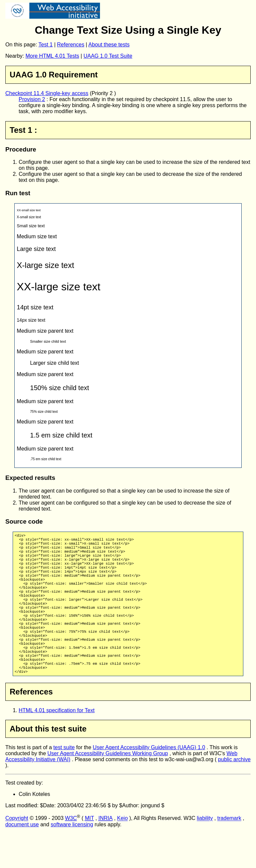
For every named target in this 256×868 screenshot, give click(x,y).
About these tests (109, 45)
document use (22, 859)
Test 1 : (23, 130)
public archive (234, 794)
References (71, 45)
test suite (64, 782)
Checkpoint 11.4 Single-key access (47, 93)
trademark (229, 853)
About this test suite (48, 764)
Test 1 (45, 45)
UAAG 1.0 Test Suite (108, 56)
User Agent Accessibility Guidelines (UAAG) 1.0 (149, 782)
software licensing (72, 859)
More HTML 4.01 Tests (52, 56)
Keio (122, 853)
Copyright (17, 853)
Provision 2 (32, 99)
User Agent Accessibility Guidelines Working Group (108, 788)
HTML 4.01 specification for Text (57, 745)
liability (205, 853)
